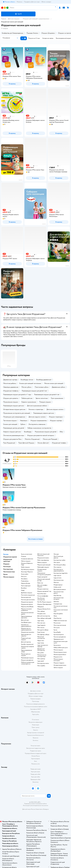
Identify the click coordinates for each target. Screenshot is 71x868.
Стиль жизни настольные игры (61, 611)
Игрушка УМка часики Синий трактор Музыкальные (24, 508)
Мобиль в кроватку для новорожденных (28, 663)
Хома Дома (24, 579)
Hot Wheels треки (26, 622)
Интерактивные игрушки (42, 570)
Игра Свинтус (58, 618)
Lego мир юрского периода (43, 646)
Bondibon (24, 588)
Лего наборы (41, 611)
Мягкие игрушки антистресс (58, 660)
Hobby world (57, 587)
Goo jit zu (24, 576)
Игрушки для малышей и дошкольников (36, 19)
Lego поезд (41, 643)
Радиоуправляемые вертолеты (26, 617)
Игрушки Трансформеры (44, 604)
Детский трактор (26, 642)
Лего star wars (41, 623)
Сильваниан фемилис (27, 559)
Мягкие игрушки (58, 650)
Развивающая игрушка (27, 658)
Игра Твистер (57, 596)
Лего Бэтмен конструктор (41, 599)
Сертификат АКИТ (36, 709)
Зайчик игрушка (58, 668)
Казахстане (39, 809)
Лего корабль (41, 666)
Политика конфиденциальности (35, 704)
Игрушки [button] (6, 564)
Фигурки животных (43, 589)
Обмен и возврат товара (36, 696)
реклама (67, 86)
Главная (4, 19)
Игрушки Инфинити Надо (27, 564)
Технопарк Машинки (27, 572)
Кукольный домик (59, 635)
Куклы (55, 630)
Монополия (57, 623)
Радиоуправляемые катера (26, 651)
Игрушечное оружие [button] (10, 557)
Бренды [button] (6, 554)
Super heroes (41, 632)
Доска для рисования (60, 589)
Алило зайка (25, 574)
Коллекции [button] (7, 567)
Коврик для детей (42, 577)
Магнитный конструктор (41, 638)
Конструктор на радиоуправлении (59, 570)
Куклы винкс (57, 645)
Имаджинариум (58, 585)
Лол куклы (57, 628)
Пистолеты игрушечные (28, 595)
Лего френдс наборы (43, 635)
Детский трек (25, 620)
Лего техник (41, 628)
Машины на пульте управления (26, 610)
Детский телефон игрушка (42, 586)
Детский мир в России (29, 809)
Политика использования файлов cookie (36, 707)
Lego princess (58, 578)
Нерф (23, 590)
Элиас (55, 616)
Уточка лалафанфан (43, 596)
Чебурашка (40, 607)
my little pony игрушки (28, 569)
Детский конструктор (44, 616)
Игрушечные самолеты (28, 632)
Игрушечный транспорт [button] (8, 560)
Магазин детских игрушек (26, 655)
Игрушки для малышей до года (44, 580)
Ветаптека (35, 782)
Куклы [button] (5, 574)
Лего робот (41, 653)
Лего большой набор (60, 565)
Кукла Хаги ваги (42, 594)
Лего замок (57, 563)
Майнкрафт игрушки (43, 567)
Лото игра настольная (60, 625)
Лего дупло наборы (43, 630)
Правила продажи (35, 699)
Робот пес (40, 583)
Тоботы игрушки (26, 561)
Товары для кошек (36, 769)
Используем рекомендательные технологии (36, 805)
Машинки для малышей (44, 565)
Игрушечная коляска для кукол (61, 642)
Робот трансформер (43, 560)
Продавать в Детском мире (36, 694)
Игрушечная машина (27, 604)
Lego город (41, 621)
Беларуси (46, 809)
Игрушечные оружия (27, 602)
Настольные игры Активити (59, 598)
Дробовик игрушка (27, 593)
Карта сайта (36, 714)
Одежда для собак (35, 779)
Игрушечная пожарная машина (27, 647)
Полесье (24, 556)
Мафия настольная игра (60, 621)
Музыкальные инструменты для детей (44, 574)
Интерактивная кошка (60, 665)
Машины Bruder (26, 583)
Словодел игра (58, 604)
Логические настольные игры (61, 607)
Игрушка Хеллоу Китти (44, 609)
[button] (18, 14)
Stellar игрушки (25, 567)
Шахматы (56, 602)
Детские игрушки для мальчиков (43, 555)
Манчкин (56, 583)
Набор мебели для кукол (61, 648)
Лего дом (56, 554)
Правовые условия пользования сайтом (35, 804)
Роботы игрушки (42, 563)
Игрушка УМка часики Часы (14, 485)
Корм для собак (36, 777)
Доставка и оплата (35, 691)
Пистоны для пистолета (28, 600)
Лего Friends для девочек (58, 557)
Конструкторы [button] (8, 569)
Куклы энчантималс (27, 554)
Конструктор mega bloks (61, 573)
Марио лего (41, 641)
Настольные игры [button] (9, 572)
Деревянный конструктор (41, 650)
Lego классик (57, 576)
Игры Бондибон (58, 614)
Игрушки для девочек (27, 660)
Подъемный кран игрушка (26, 639)
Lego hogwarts (41, 625)
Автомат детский (26, 597)
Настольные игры (59, 580)
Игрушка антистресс (43, 558)
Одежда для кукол (59, 639)
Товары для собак (35, 774)
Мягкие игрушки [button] (9, 577)
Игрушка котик (58, 657)
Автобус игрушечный (27, 644)
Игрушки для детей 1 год (44, 591)
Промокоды (36, 701)
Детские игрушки (14, 19)
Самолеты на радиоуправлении (26, 625)
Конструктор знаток (43, 663)
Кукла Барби (57, 632)
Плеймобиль (25, 581)
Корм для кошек (35, 772)
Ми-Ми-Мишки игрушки (44, 602)
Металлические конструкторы (42, 656)
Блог (36, 761)
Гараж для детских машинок (26, 635)
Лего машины (57, 567)
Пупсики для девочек (60, 637)
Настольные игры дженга (59, 592)
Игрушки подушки (59, 663)
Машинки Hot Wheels (27, 607)
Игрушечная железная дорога (27, 613)
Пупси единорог (26, 586)
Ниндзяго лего (41, 614)
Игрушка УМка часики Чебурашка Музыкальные (22, 530)
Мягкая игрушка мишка (60, 652)
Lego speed (41, 661)
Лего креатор (41, 659)
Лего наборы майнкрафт (44, 618)
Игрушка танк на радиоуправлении (26, 629)
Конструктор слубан (59, 560)
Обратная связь (35, 712)
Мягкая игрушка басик (60, 655)
